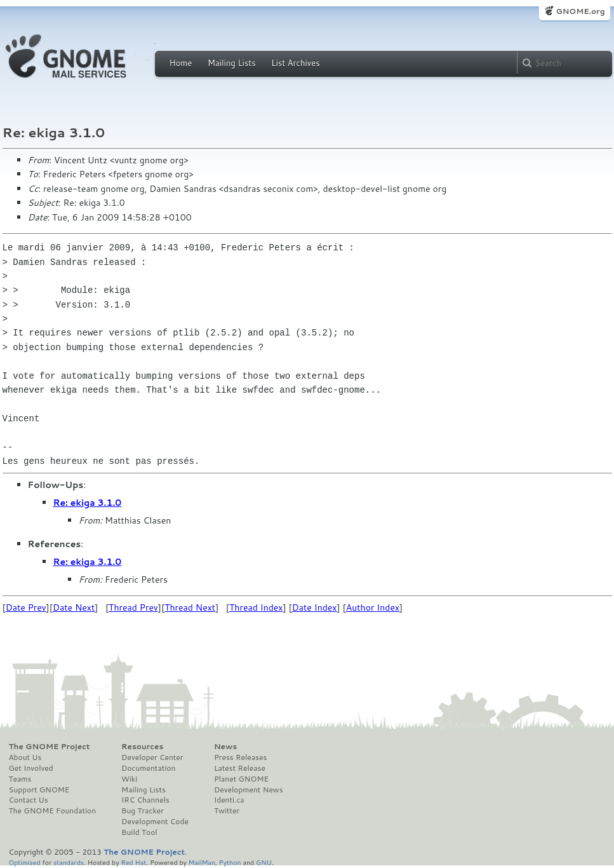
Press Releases (240, 757)
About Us (25, 757)
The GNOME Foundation (53, 811)
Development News (249, 790)
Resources (142, 747)
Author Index (373, 607)
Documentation (148, 768)
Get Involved (31, 768)
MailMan (202, 862)
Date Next (74, 607)
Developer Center (152, 757)
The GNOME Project (50, 747)
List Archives (295, 63)
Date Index (315, 607)
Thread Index (256, 607)
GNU (264, 862)
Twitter (227, 811)
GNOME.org (580, 11)
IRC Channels (145, 800)
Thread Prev (133, 607)
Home (181, 63)
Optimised (25, 862)
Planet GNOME (241, 779)
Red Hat (133, 862)
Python (230, 862)
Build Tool (139, 832)
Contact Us (29, 800)
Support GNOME (39, 790)
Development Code (155, 822)
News (225, 747)
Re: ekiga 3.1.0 (88, 503)
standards (69, 862)
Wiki (129, 779)
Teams (20, 779)
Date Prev (26, 607)
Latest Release (240, 768)
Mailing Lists (232, 63)
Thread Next (190, 607)
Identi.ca (229, 800)
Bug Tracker (143, 811)
